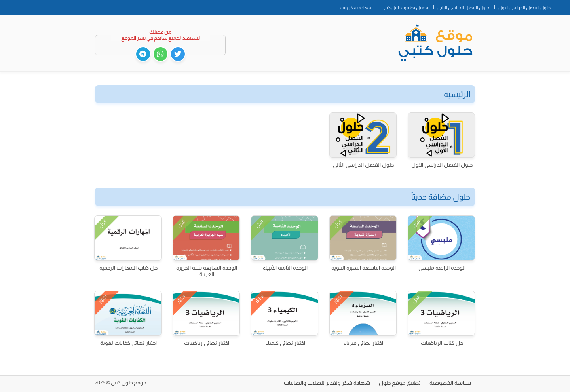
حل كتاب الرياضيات (442, 343)
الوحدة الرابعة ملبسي (442, 268)
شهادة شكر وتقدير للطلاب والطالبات (327, 383)
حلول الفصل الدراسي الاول (442, 165)
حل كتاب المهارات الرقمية (128, 268)
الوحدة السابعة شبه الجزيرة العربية (207, 271)
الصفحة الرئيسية (563, 6)
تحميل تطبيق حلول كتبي (405, 8)
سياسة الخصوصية (450, 383)
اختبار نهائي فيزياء (363, 343)
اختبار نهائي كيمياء (285, 343)
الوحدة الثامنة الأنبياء (285, 268)
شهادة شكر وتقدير (354, 8)
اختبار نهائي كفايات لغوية (128, 343)
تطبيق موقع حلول (400, 383)
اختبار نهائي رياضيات (207, 343)
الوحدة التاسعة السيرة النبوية (364, 268)
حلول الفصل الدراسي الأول (524, 8)
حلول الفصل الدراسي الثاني (463, 8)
